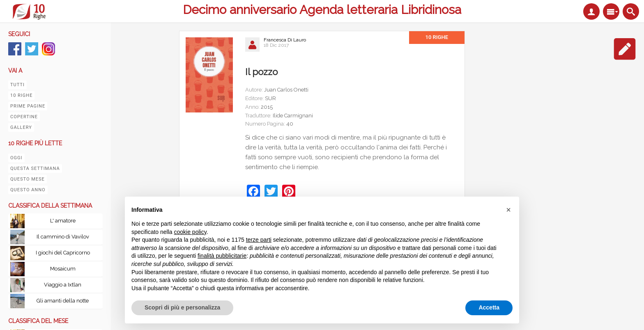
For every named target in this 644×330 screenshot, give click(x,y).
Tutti (17, 85)
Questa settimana (35, 168)
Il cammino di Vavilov (63, 237)
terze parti (259, 240)
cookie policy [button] (190, 232)
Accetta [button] (489, 307)
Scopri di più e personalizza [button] (182, 307)
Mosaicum (63, 269)
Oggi (16, 158)
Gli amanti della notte (63, 301)
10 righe (21, 95)
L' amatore (63, 221)
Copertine (24, 117)
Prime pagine (28, 106)
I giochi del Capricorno (63, 253)
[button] (508, 210)
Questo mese (28, 179)
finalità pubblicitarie (222, 256)
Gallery (21, 127)
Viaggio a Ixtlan (63, 285)
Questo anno (28, 190)
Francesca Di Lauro (285, 40)
